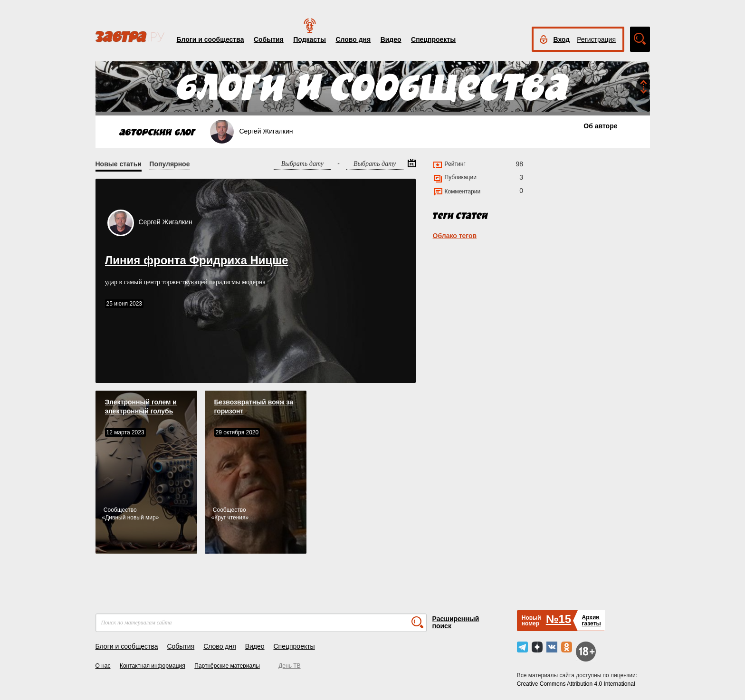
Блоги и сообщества (210, 39)
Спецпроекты (433, 39)
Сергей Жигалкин (166, 222)
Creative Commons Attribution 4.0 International (576, 684)
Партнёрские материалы (227, 666)
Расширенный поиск (456, 622)
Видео (391, 39)
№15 (559, 619)
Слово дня (353, 39)
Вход (562, 39)
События (269, 39)
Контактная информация (153, 666)
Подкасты (310, 39)
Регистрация (596, 39)
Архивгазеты (591, 620)
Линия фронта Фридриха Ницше (197, 260)
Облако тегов (455, 236)
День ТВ (289, 666)
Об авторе (600, 126)
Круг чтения (230, 518)
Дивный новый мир (130, 518)
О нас (103, 666)
